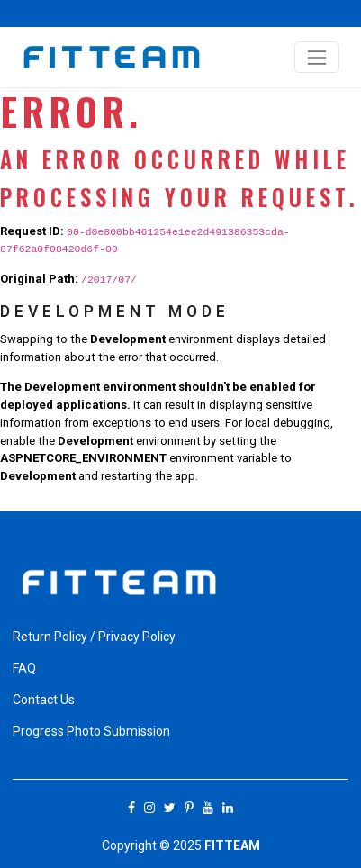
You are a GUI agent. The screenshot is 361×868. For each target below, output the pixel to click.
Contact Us (44, 700)
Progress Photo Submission (91, 731)
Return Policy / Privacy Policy (94, 637)
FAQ (24, 668)
